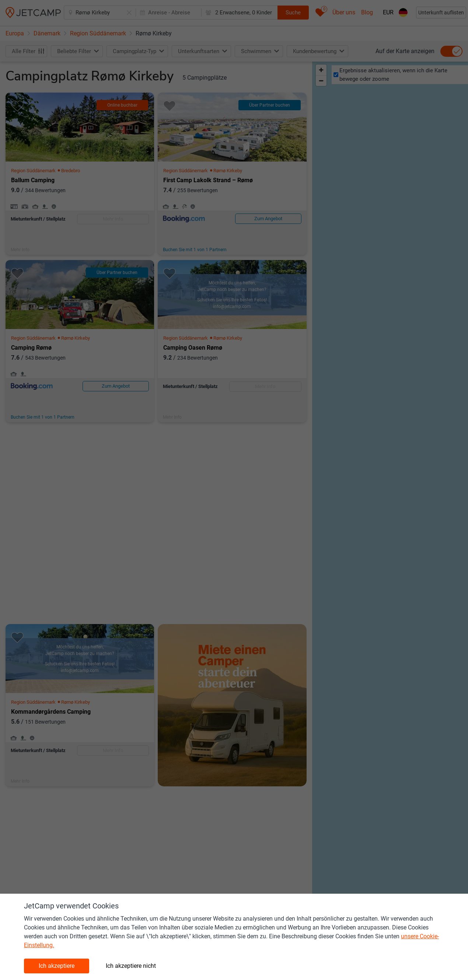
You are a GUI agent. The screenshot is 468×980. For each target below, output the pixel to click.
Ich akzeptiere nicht (131, 966)
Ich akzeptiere (57, 966)
